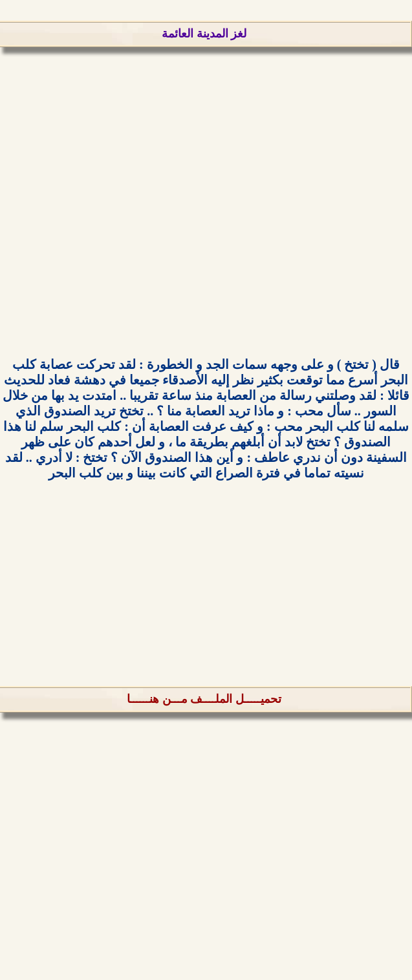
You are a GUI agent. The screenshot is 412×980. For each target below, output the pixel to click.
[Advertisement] (206, 207)
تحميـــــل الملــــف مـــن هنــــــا (204, 699)
